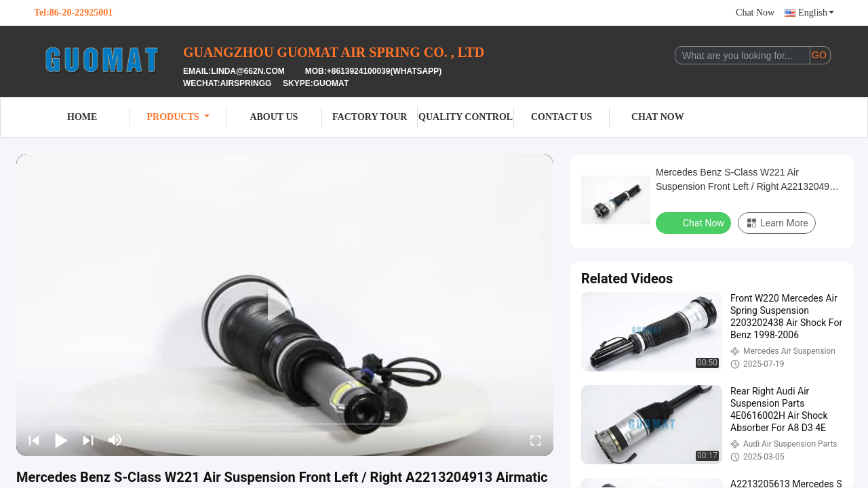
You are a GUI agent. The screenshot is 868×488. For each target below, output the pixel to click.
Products (178, 117)
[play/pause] (61, 440)
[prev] (34, 440)
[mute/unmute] (115, 440)
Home (82, 117)
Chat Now (755, 13)
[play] (285, 305)
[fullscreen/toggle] (536, 440)
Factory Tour (370, 117)
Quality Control (466, 117)
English (816, 13)
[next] (88, 440)
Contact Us (561, 117)
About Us (274, 117)
